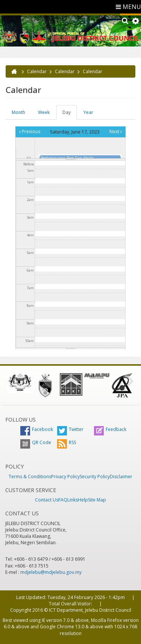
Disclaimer (121, 477)
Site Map (97, 500)
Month (18, 112)
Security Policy (95, 477)
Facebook (37, 429)
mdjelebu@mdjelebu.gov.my (51, 572)
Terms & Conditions (30, 477)
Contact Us (47, 500)
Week (44, 112)
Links (73, 500)
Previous (30, 131)
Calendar (37, 71)
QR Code (36, 442)
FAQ (63, 500)
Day (70, 114)
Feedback (110, 429)
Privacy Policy (65, 477)
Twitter (70, 429)
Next (116, 131)
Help (83, 500)
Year (88, 112)
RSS (67, 442)
